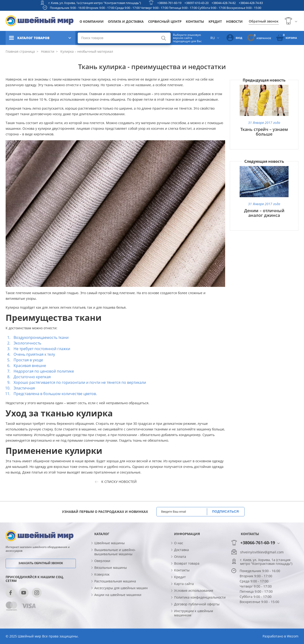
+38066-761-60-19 (169, 3)
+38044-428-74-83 (251, 3)
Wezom (293, 636)
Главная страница (20, 51)
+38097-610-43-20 (196, 3)
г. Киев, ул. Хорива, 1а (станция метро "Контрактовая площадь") (95, 3)
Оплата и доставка (126, 21)
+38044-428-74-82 (224, 3)
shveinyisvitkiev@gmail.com (262, 552)
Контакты (195, 21)
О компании (92, 21)
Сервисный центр (165, 21)
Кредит (215, 21)
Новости (234, 21)
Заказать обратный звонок (41, 563)
